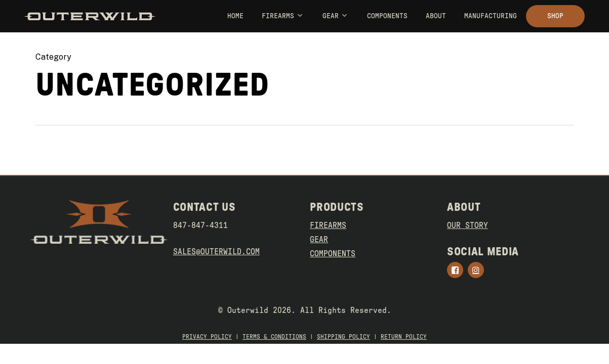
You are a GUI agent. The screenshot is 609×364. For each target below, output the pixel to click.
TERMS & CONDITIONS (274, 337)
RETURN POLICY (404, 337)
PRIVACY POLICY (207, 337)
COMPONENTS (333, 254)
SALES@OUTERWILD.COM (216, 252)
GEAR (319, 240)
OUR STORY (468, 225)
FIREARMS (328, 225)
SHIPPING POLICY (343, 337)
